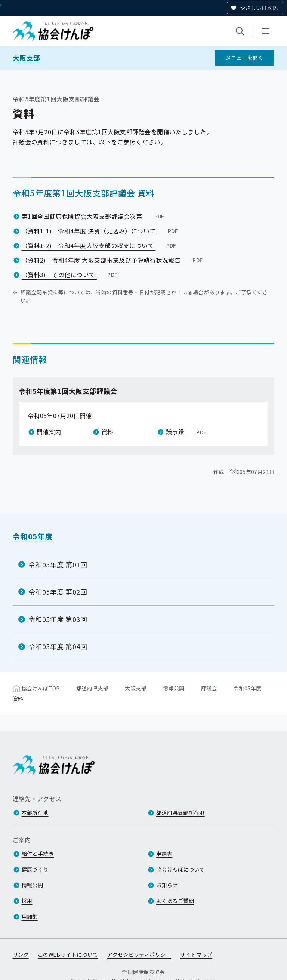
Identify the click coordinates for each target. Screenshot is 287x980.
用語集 (30, 917)
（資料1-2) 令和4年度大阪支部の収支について (100, 245)
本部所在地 (35, 813)
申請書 (164, 854)
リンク (21, 955)
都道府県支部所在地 (180, 813)
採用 (27, 901)
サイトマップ (196, 955)
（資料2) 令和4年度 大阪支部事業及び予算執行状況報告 (113, 260)
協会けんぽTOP (41, 688)
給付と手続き (38, 854)
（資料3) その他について (70, 275)
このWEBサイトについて (68, 955)
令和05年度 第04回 (58, 646)
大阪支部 (27, 58)
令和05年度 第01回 (58, 564)
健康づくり (35, 870)
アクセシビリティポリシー (139, 955)
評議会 (209, 688)
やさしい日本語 (259, 8)
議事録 (187, 432)
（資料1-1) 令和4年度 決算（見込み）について (101, 231)
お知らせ (167, 885)
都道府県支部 (92, 688)
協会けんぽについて (180, 870)
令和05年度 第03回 (58, 619)
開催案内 (49, 432)
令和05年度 (33, 536)
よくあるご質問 (175, 901)
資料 (107, 432)
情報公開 (174, 688)
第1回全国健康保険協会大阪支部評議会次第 (94, 216)
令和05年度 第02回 (58, 592)
